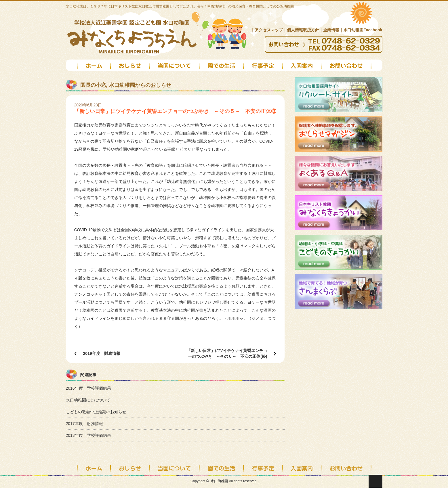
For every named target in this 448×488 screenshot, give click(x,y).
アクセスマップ (269, 30)
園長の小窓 (93, 85)
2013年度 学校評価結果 (88, 435)
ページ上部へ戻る (375, 481)
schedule (264, 68)
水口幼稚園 (219, 481)
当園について (175, 68)
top (88, 68)
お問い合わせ (352, 68)
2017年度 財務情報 (84, 424)
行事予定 (264, 468)
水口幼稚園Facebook (363, 30)
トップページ (88, 468)
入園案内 (303, 468)
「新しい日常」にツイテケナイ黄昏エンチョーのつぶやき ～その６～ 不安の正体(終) (227, 353)
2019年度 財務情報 (102, 353)
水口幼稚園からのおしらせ (140, 85)
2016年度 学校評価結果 (88, 388)
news (130, 68)
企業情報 (331, 30)
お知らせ (130, 468)
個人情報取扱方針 (303, 30)
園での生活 (222, 68)
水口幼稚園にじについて (88, 400)
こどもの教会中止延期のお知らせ (96, 412)
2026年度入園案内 (303, 68)
